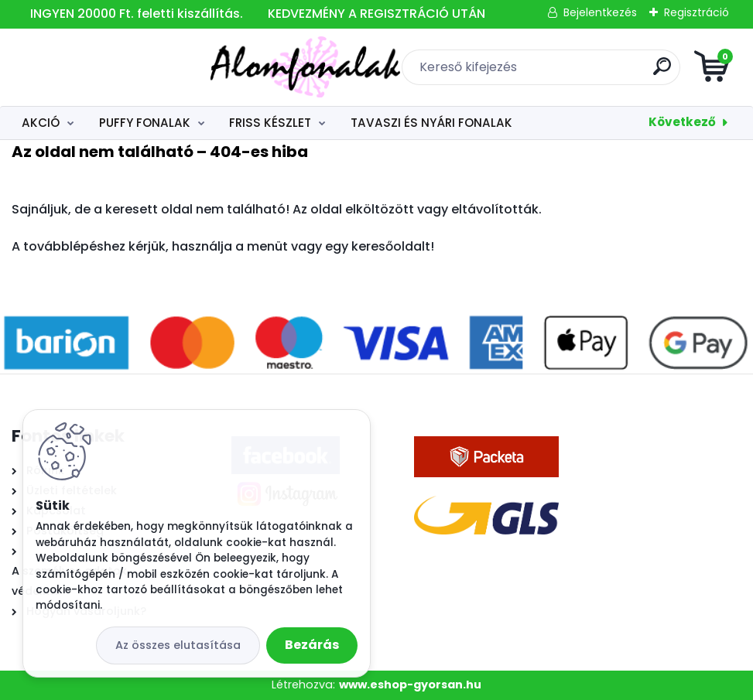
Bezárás (312, 645)
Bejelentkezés (600, 12)
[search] (562, 72)
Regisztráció (697, 12)
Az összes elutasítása (178, 645)
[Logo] (106, 67)
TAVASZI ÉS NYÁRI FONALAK (431, 123)
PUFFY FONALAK (145, 123)
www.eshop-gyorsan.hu (410, 685)
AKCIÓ (41, 123)
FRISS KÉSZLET (270, 123)
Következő (682, 122)
